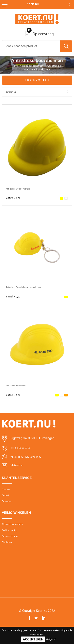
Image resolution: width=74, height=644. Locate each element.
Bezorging (9, 508)
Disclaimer (9, 555)
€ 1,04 (14, 396)
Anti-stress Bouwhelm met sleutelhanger (34, 288)
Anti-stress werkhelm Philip (25, 190)
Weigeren (51, 639)
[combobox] (31, 46)
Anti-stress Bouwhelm (21, 386)
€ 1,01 (14, 199)
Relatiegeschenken (32, 66)
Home (12, 66)
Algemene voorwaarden (17, 532)
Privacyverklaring (13, 547)
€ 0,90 (14, 298)
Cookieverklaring (13, 539)
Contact (7, 500)
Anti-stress (55, 66)
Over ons (8, 492)
